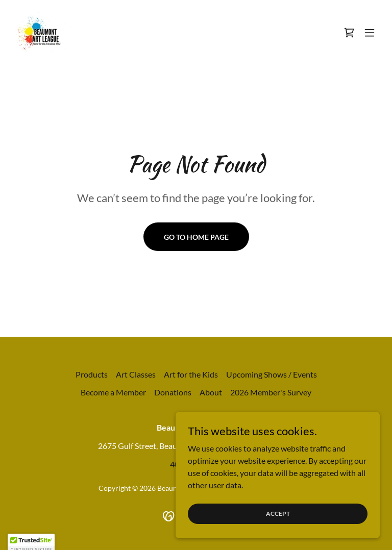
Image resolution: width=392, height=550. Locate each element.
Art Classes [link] (136, 374)
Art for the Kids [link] (191, 374)
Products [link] (92, 374)
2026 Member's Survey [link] (271, 392)
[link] (42, 33)
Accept (278, 527)
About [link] (211, 392)
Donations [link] (173, 392)
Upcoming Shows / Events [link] (272, 374)
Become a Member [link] (113, 392)
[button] (370, 33)
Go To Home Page (196, 237)
